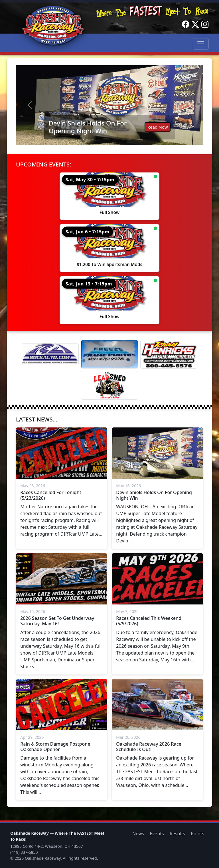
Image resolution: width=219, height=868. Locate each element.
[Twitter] (195, 24)
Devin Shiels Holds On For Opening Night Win (88, 127)
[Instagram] (205, 24)
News (138, 834)
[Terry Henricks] (169, 354)
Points (197, 834)
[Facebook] (186, 24)
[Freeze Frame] (109, 354)
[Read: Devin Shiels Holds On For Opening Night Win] (109, 105)
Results (177, 834)
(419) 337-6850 (24, 852)
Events (157, 834)
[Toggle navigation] (201, 44)
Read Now (157, 127)
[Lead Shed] (109, 385)
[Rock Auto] (50, 354)
